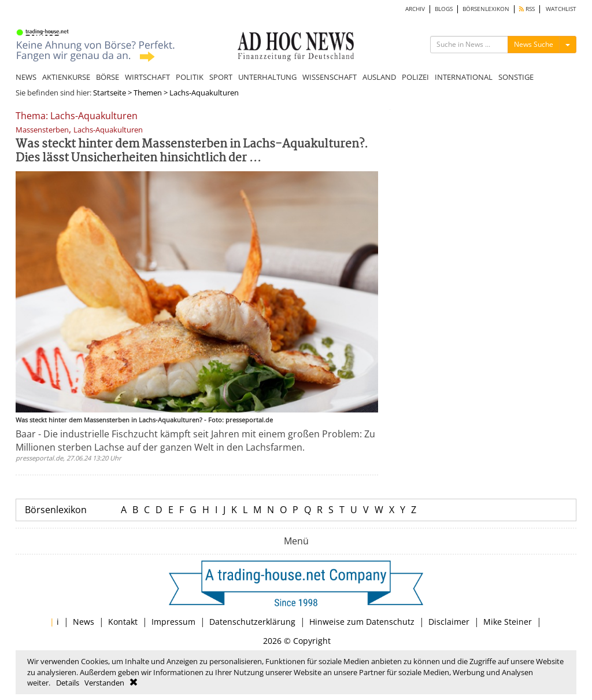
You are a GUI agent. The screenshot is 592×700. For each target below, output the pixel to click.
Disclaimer (449, 622)
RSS (527, 9)
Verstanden (104, 683)
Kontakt (123, 622)
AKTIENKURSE (66, 77)
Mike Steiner (508, 622)
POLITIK (190, 77)
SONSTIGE (516, 77)
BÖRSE (108, 77)
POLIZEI (415, 77)
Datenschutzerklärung (252, 622)
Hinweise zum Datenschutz (362, 622)
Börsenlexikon (56, 510)
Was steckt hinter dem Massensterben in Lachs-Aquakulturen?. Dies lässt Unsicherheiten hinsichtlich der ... (192, 151)
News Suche (534, 44)
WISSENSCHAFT (330, 77)
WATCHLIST (561, 9)
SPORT (221, 77)
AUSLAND (379, 77)
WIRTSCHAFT (147, 77)
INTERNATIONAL (464, 77)
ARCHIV (415, 9)
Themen (148, 93)
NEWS (26, 77)
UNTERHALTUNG (267, 77)
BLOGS (444, 9)
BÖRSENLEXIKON (486, 9)
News (84, 622)
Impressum (173, 622)
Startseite (110, 93)
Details (68, 683)
